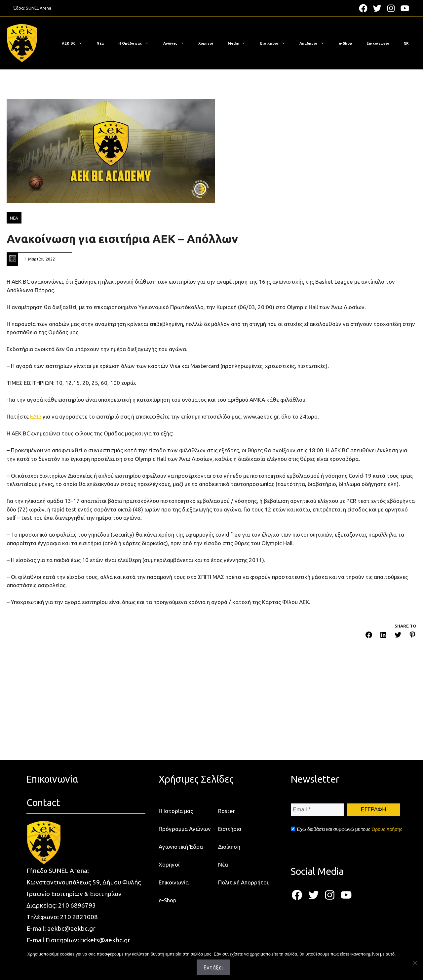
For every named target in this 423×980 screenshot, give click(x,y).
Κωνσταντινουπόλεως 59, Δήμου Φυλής (84, 882)
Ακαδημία (315, 43)
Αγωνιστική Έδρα (181, 847)
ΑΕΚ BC (75, 43)
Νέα (100, 43)
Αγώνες (177, 43)
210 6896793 (77, 905)
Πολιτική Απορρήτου (244, 882)
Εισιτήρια (276, 43)
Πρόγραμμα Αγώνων (185, 829)
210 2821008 (79, 917)
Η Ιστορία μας (176, 811)
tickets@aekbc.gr (105, 940)
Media (240, 43)
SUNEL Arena (38, 8)
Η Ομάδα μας (137, 43)
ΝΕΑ (14, 218)
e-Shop (345, 43)
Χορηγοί (206, 43)
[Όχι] (415, 963)
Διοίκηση (229, 847)
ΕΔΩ (36, 416)
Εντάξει (213, 967)
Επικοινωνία (378, 43)
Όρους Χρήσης (387, 829)
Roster (227, 811)
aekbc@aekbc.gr (71, 928)
